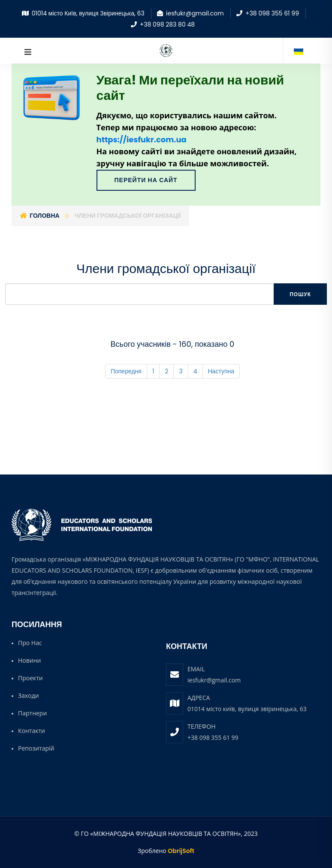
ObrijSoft (181, 851)
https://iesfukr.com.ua (142, 140)
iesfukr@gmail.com (214, 680)
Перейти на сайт (146, 180)
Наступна (221, 371)
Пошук (300, 294)
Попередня (126, 371)
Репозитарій (36, 748)
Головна (40, 216)
